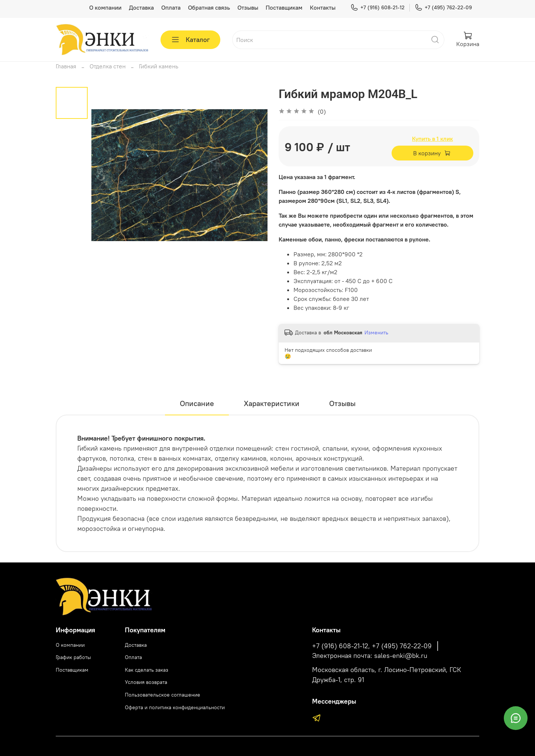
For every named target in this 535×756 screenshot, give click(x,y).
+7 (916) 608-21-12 (377, 8)
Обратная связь (209, 7)
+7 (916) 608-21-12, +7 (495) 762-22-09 (372, 646)
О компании (105, 7)
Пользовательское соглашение (163, 695)
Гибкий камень (159, 66)
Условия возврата (146, 682)
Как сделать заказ (147, 670)
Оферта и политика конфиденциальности (175, 707)
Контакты (323, 7)
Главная (66, 66)
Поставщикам (284, 7)
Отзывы (248, 7)
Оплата (171, 7)
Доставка (141, 7)
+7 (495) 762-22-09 (443, 8)
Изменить (376, 332)
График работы (73, 657)
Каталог (190, 40)
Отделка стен (108, 66)
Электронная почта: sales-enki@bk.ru (370, 656)
